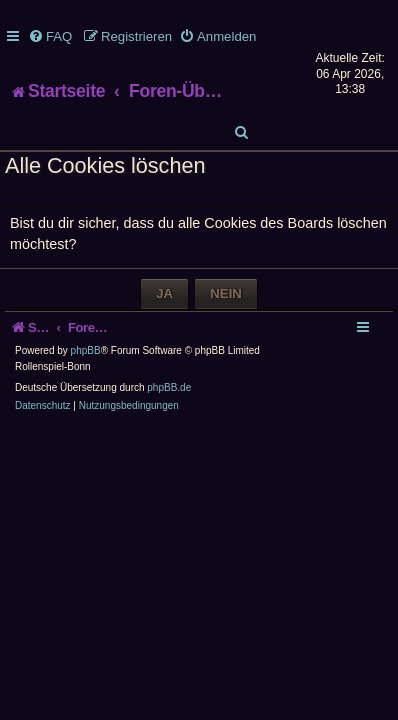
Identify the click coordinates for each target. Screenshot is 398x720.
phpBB (86, 350)
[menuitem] (50, 36)
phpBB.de (169, 387)
